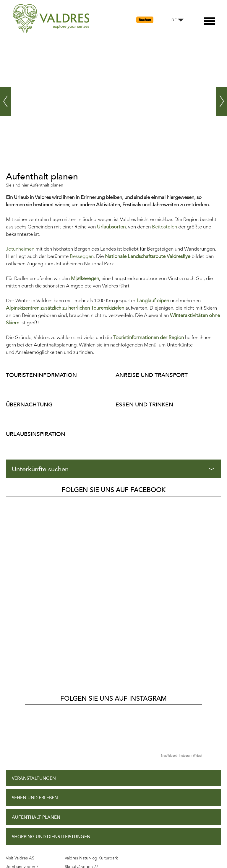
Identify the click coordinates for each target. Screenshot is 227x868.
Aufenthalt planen (36, 642)
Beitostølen (164, 227)
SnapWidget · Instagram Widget (181, 581)
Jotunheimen (20, 249)
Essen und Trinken (144, 404)
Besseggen (82, 257)
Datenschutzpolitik (36, 766)
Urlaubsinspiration (36, 434)
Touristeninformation (41, 375)
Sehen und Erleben (35, 623)
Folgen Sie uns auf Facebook (113, 490)
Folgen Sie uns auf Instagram (113, 524)
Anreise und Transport (152, 375)
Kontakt (22, 805)
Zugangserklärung (35, 747)
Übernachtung (29, 404)
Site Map (22, 786)
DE (174, 20)
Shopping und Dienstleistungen (51, 662)
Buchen (145, 20)
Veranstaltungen (34, 603)
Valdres (14, 503)
